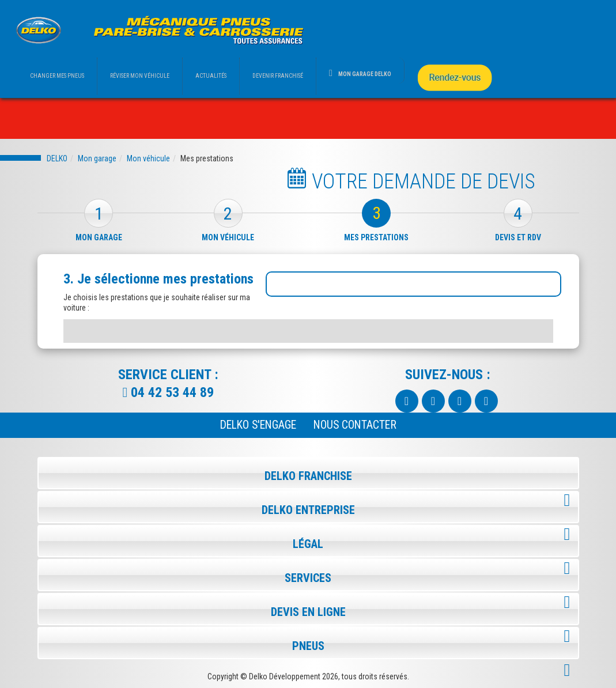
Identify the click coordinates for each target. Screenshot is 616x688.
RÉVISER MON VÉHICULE (140, 76)
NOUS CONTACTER (355, 425)
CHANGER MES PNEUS (57, 76)
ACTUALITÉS (211, 76)
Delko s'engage (258, 425)
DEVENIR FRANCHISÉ (278, 76)
